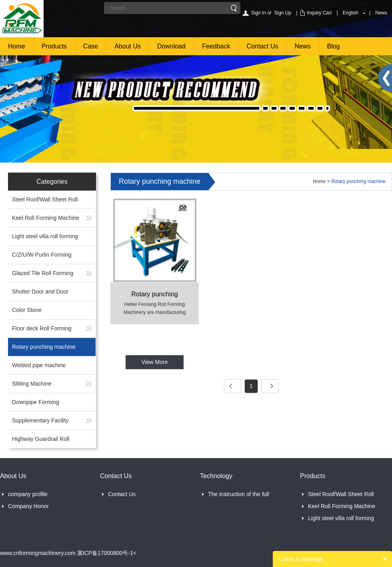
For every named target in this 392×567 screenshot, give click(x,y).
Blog (334, 46)
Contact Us (262, 46)
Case (91, 46)
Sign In (258, 13)
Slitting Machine (32, 384)
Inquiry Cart (319, 13)
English (351, 13)
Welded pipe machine (39, 365)
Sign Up (283, 13)
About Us (128, 46)
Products (54, 46)
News (381, 13)
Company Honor (28, 506)
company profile (28, 494)
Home (17, 46)
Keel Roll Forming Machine (46, 218)
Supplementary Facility (40, 420)
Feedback (216, 46)
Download (171, 46)
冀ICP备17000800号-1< (106, 553)
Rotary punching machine (44, 347)
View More (155, 362)
